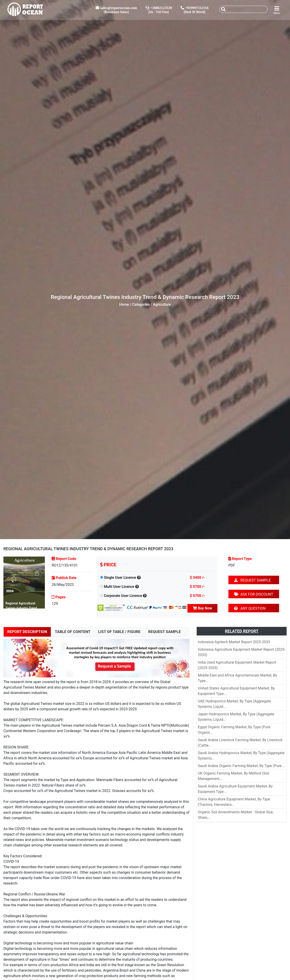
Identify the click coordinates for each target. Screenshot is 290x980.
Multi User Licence (119, 587)
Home (124, 304)
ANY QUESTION (250, 608)
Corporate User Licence (123, 596)
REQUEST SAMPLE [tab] (164, 632)
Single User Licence (120, 578)
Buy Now (202, 608)
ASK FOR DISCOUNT (254, 594)
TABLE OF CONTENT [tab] (73, 632)
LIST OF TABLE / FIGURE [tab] (119, 632)
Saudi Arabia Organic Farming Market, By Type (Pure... (241, 766)
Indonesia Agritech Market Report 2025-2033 (234, 642)
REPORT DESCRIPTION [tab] (27, 632)
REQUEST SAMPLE (252, 580)
